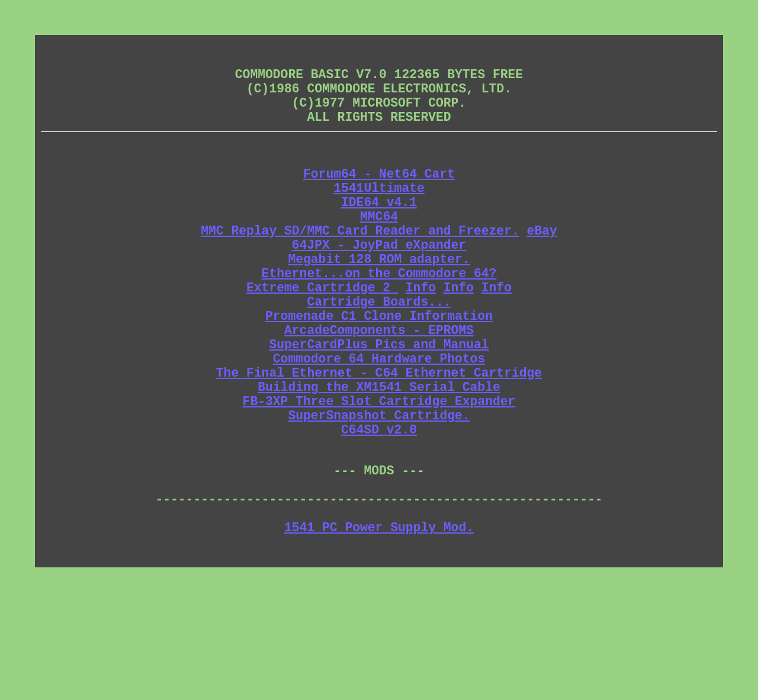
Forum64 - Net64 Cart (379, 196)
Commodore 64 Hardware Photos (379, 420)
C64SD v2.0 (379, 505)
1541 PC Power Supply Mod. (379, 621)
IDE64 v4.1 (379, 231)
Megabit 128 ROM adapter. (379, 299)
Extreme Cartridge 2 (322, 334)
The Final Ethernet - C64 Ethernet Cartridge (379, 437)
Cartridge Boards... (379, 351)
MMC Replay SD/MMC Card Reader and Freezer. (360, 265)
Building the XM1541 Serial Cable (379, 454)
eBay (542, 265)
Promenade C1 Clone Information (379, 368)
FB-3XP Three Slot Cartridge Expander (379, 471)
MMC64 (379, 248)
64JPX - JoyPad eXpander (379, 282)
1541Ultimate (379, 213)
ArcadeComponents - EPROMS (379, 385)
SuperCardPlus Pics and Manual (379, 402)
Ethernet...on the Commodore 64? (379, 317)
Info (421, 334)
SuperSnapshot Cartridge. (379, 488)
